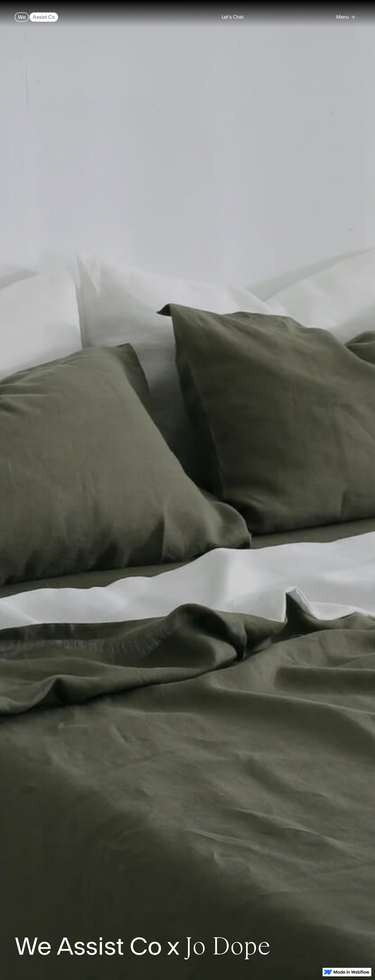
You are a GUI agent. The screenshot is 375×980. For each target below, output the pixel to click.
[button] (346, 17)
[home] (36, 17)
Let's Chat (233, 17)
